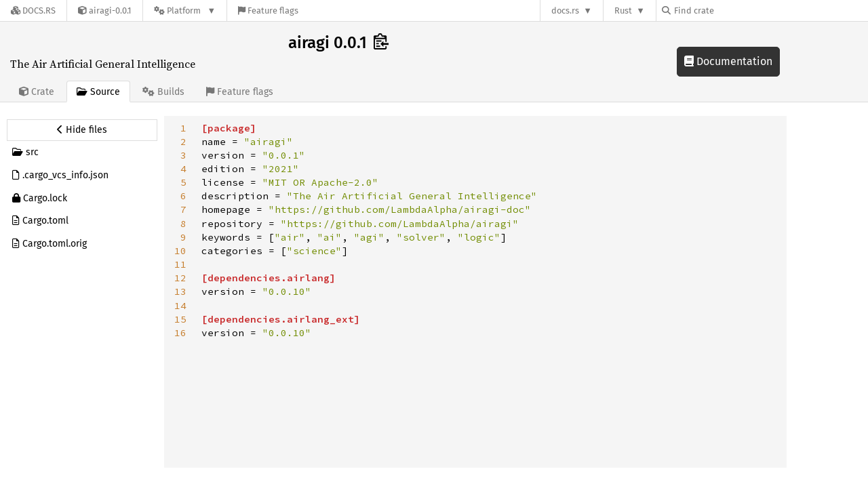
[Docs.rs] (33, 11)
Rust (623, 11)
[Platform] (185, 11)
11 (180, 264)
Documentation (728, 61)
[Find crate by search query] (730, 11)
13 (180, 291)
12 (180, 278)
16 (180, 333)
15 (180, 319)
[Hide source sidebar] (82, 130)
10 (180, 251)
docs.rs (565, 11)
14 (180, 306)
